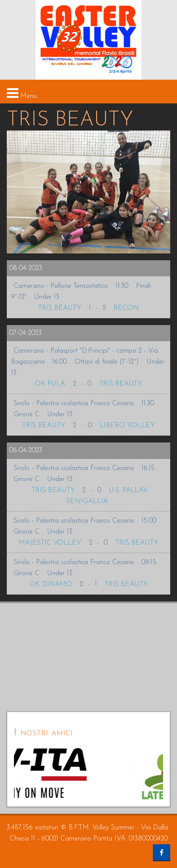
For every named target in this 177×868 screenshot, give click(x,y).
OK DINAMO (51, 584)
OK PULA (50, 384)
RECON (126, 308)
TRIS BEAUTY (60, 308)
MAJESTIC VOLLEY (50, 543)
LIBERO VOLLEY (127, 426)
